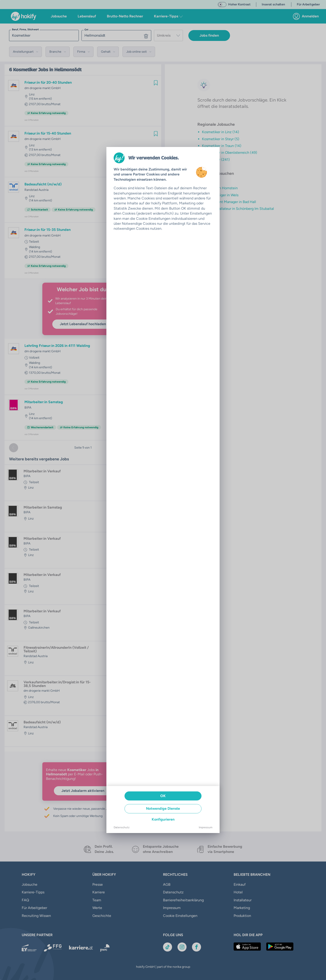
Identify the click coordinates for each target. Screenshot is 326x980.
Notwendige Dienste (163, 808)
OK (163, 796)
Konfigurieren (163, 819)
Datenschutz (122, 827)
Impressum (206, 827)
